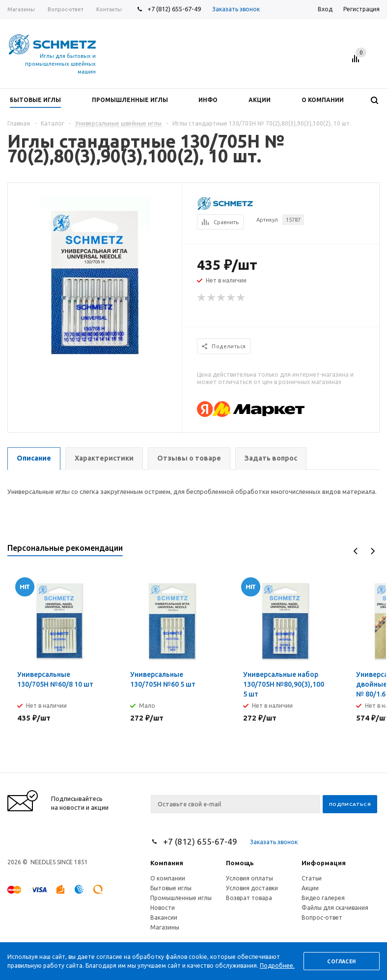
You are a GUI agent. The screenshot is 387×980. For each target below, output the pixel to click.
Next (373, 551)
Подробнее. (277, 966)
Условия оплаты (249, 878)
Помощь (240, 863)
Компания (167, 863)
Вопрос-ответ (322, 917)
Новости (163, 908)
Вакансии (164, 917)
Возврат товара (249, 898)
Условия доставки (252, 888)
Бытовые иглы (171, 888)
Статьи (312, 878)
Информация (324, 863)
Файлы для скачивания (335, 908)
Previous (356, 551)
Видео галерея (323, 898)
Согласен (341, 962)
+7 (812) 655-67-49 (174, 9)
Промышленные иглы (181, 898)
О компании (168, 878)
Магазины (165, 927)
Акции (310, 888)
